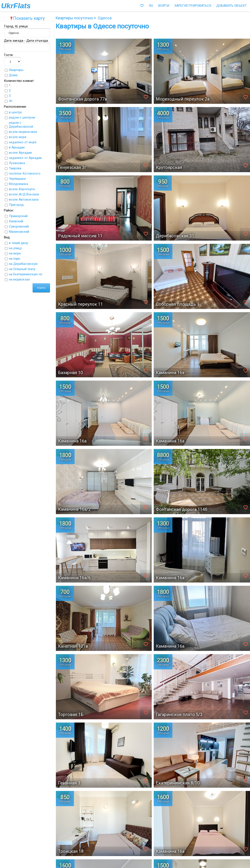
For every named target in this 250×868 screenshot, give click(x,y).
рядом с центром (22, 117)
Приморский (18, 216)
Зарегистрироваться (193, 6)
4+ (11, 101)
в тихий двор (19, 243)
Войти (164, 6)
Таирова (15, 168)
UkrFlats (16, 6)
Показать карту (27, 18)
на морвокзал (19, 279)
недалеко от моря (23, 142)
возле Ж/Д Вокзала (24, 194)
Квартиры (16, 70)
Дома (13, 75)
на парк (15, 259)
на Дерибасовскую (23, 264)
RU (151, 6)
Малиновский (19, 232)
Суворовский (19, 226)
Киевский (16, 221)
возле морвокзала (23, 132)
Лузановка (17, 163)
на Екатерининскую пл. (26, 274)
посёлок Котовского (25, 173)
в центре (15, 112)
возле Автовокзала (24, 200)
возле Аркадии (20, 153)
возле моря (18, 137)
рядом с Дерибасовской (21, 125)
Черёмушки (17, 179)
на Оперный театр (22, 269)
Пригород (16, 205)
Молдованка (18, 184)
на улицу (15, 248)
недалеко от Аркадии (25, 158)
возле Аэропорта (22, 189)
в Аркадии (17, 147)
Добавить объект (232, 6)
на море (15, 253)
